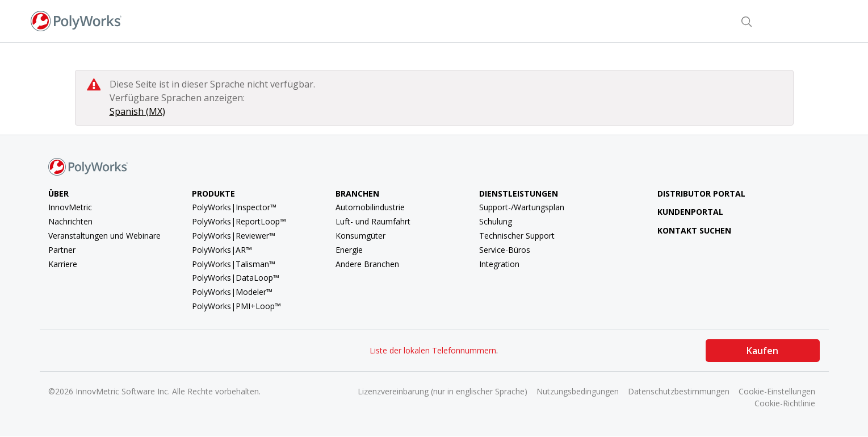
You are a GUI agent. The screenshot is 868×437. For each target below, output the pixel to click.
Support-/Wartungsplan (522, 207)
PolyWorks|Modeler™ (232, 292)
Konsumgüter (360, 236)
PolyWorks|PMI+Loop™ (236, 306)
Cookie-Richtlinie (785, 403)
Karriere (63, 264)
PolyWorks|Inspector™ (234, 207)
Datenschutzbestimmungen (679, 391)
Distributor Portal (701, 193)
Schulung (496, 221)
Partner (62, 250)
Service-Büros (505, 250)
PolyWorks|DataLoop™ (236, 278)
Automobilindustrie (370, 207)
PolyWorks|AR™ (222, 250)
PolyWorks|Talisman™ (234, 264)
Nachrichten (70, 221)
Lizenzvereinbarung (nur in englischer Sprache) (443, 391)
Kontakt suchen (685, 230)
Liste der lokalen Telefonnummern (433, 350)
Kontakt (704, 20)
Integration (499, 264)
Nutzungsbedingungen (578, 391)
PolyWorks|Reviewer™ (234, 236)
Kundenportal (682, 212)
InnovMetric (70, 207)
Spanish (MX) (137, 111)
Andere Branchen (367, 264)
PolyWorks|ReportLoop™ (239, 221)
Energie (349, 250)
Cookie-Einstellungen (777, 391)
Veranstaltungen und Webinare (104, 236)
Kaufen (762, 351)
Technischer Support (517, 236)
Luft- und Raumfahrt (373, 221)
